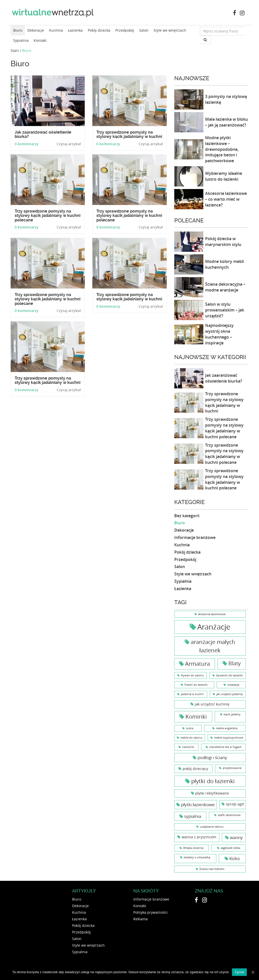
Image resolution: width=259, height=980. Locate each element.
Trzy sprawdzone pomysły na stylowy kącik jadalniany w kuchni (224, 402)
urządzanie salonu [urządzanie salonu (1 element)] (212, 827)
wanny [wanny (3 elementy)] (236, 837)
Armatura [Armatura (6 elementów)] (198, 664)
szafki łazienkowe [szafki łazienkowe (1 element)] (229, 815)
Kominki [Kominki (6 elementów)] (196, 716)
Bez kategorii (187, 516)
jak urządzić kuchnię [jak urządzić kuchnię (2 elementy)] (212, 704)
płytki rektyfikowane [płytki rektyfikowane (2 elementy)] (212, 793)
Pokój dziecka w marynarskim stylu (223, 242)
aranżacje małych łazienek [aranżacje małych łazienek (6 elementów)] (213, 646)
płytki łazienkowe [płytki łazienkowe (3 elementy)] (198, 805)
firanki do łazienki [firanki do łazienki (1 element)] (196, 685)
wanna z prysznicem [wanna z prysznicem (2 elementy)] (199, 837)
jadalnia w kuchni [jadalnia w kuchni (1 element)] (192, 694)
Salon (144, 30)
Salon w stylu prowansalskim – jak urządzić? (225, 310)
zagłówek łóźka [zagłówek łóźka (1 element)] (230, 848)
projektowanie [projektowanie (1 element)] (232, 768)
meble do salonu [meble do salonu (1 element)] (191, 738)
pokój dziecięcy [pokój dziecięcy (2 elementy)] (195, 769)
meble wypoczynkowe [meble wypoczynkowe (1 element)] (229, 738)
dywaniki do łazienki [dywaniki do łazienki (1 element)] (229, 675)
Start (15, 50)
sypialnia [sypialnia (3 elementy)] (193, 816)
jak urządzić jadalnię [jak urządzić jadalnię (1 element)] (229, 694)
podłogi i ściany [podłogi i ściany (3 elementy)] (212, 757)
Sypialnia (21, 40)
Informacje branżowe (195, 537)
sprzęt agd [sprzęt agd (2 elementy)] (235, 804)
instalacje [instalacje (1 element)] (233, 685)
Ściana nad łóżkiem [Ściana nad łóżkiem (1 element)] (212, 869)
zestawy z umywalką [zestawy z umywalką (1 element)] (197, 857)
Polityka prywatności (150, 912)
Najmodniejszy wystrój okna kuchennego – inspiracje (219, 334)
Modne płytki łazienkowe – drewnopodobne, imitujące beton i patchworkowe (222, 149)
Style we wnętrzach (170, 30)
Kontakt (40, 40)
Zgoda (239, 972)
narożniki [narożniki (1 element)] (188, 747)
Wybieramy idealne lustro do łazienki (224, 176)
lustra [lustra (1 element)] (190, 728)
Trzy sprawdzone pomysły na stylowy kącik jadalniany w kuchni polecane (224, 428)
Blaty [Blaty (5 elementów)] (235, 663)
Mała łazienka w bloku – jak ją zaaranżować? (226, 122)
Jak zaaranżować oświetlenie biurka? (224, 378)
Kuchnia (56, 30)
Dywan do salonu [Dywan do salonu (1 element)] (192, 675)
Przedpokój (125, 30)
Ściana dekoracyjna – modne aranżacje (225, 287)
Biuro (18, 30)
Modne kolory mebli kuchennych (224, 264)
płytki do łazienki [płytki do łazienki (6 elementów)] (213, 781)
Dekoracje (36, 30)
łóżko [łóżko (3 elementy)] (235, 858)
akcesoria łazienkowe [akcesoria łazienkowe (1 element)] (212, 614)
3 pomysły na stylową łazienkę (226, 99)
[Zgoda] (253, 972)
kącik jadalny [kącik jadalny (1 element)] (232, 714)
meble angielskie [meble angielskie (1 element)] (227, 728)
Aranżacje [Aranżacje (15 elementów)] (214, 627)
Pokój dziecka (99, 30)
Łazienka (75, 30)
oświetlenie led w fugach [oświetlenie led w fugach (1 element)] (225, 747)
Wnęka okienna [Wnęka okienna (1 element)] (193, 848)
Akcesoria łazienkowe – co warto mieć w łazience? (226, 199)
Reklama (141, 919)
